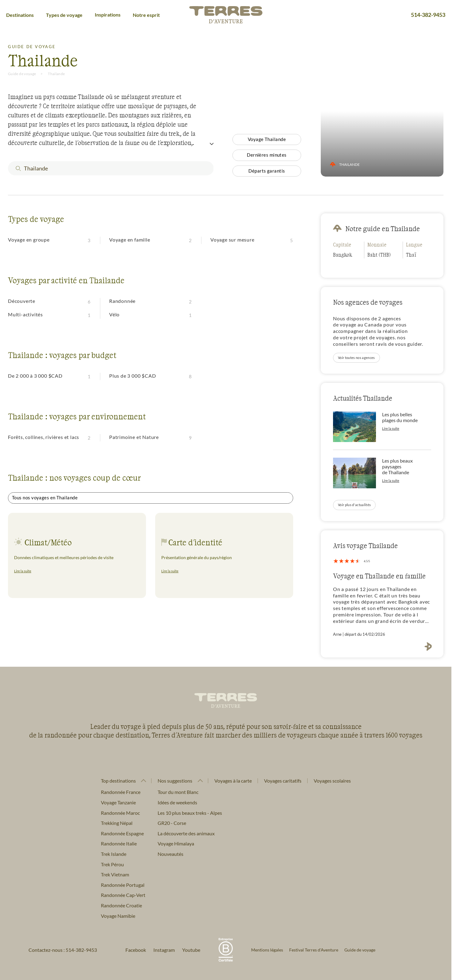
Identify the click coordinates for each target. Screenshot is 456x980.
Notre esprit (146, 15)
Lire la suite (23, 571)
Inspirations (108, 15)
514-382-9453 (428, 15)
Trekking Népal (117, 823)
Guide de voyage (22, 74)
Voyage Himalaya (176, 843)
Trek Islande (114, 854)
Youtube (191, 950)
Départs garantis (267, 171)
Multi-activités (25, 314)
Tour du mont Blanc (178, 792)
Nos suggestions (175, 781)
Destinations (20, 15)
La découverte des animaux (186, 833)
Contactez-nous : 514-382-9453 (63, 950)
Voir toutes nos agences (356, 358)
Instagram (164, 950)
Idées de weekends (177, 802)
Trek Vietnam (115, 874)
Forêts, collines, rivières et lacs (44, 437)
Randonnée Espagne (122, 833)
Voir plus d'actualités (354, 505)
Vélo (114, 314)
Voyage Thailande (267, 139)
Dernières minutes (267, 155)
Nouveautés (171, 854)
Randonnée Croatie (121, 905)
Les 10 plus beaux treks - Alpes (190, 813)
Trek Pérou (112, 864)
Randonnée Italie (119, 843)
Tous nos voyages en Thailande (45, 498)
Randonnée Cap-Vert (123, 895)
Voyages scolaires (332, 781)
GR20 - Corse (172, 823)
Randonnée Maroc (120, 813)
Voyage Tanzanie (118, 802)
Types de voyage (64, 15)
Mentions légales (267, 950)
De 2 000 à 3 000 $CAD (35, 376)
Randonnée (122, 301)
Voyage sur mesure (232, 240)
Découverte (22, 301)
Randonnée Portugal (123, 885)
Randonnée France (121, 792)
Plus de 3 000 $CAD (132, 376)
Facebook (136, 950)
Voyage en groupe (29, 240)
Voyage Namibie (118, 916)
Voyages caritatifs (283, 781)
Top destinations (118, 781)
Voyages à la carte (233, 781)
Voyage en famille (130, 240)
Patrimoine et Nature (134, 437)
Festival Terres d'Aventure (314, 950)
